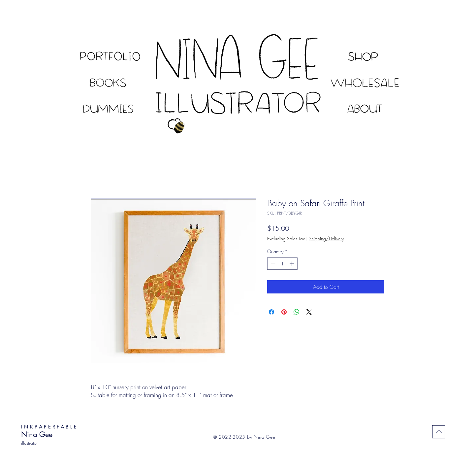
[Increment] (292, 264)
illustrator (30, 443)
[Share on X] (309, 312)
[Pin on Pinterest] (284, 312)
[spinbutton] (282, 264)
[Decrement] (272, 264)
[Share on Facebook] (271, 312)
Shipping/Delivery (326, 238)
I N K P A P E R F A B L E (49, 427)
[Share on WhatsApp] (297, 312)
